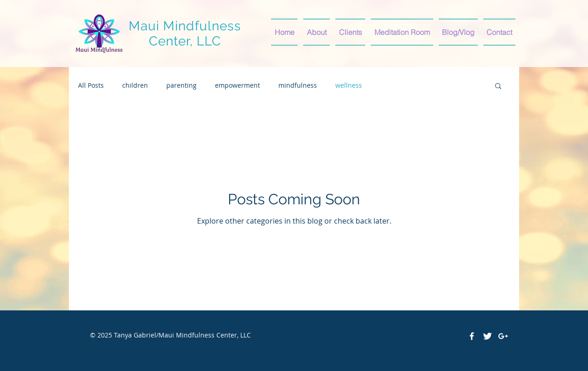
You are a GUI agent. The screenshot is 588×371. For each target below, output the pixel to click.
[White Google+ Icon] (503, 336)
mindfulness (298, 85)
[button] (498, 87)
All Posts (91, 85)
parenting (181, 85)
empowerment (237, 85)
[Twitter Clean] (487, 336)
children (135, 85)
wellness (349, 85)
